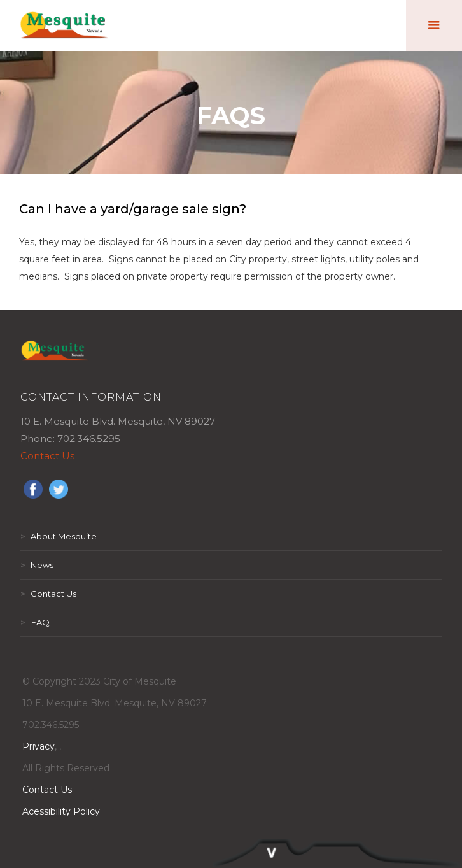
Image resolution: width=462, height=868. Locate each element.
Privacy (38, 746)
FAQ (35, 622)
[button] (434, 25)
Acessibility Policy (61, 811)
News (37, 565)
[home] (65, 25)
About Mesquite (59, 536)
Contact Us (47, 456)
